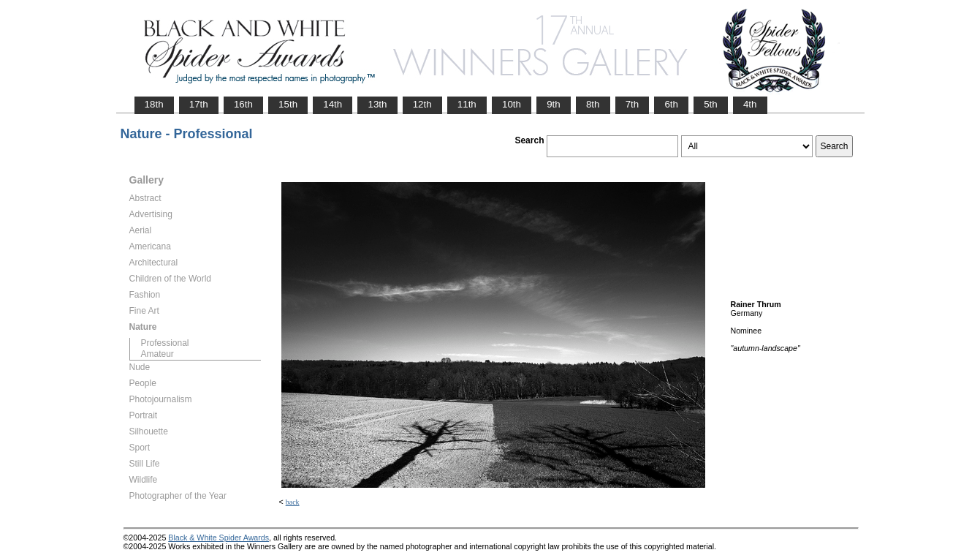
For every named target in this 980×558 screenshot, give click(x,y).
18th (154, 104)
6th (671, 104)
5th (711, 104)
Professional (165, 343)
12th (422, 104)
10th (512, 104)
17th (199, 104)
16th (243, 104)
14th (333, 104)
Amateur (157, 354)
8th (593, 104)
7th (633, 104)
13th (377, 104)
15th (288, 104)
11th (467, 104)
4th (750, 104)
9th (554, 104)
